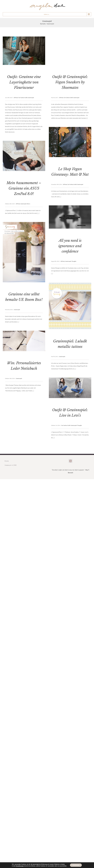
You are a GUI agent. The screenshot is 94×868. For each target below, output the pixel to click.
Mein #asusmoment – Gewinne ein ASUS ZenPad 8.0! (24, 188)
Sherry (29, 204)
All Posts (16, 98)
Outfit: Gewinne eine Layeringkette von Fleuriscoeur (24, 82)
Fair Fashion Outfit (23, 98)
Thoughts (74, 261)
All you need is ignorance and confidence (70, 246)
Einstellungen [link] (20, 866)
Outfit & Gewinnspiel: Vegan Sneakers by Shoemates (70, 82)
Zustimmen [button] (76, 865)
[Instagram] (70, 461)
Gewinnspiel (31, 98)
